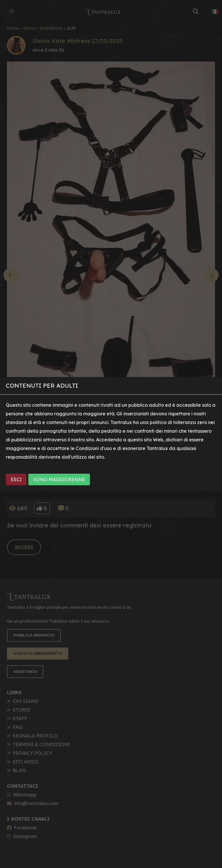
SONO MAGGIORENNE (59, 479)
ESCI (16, 479)
